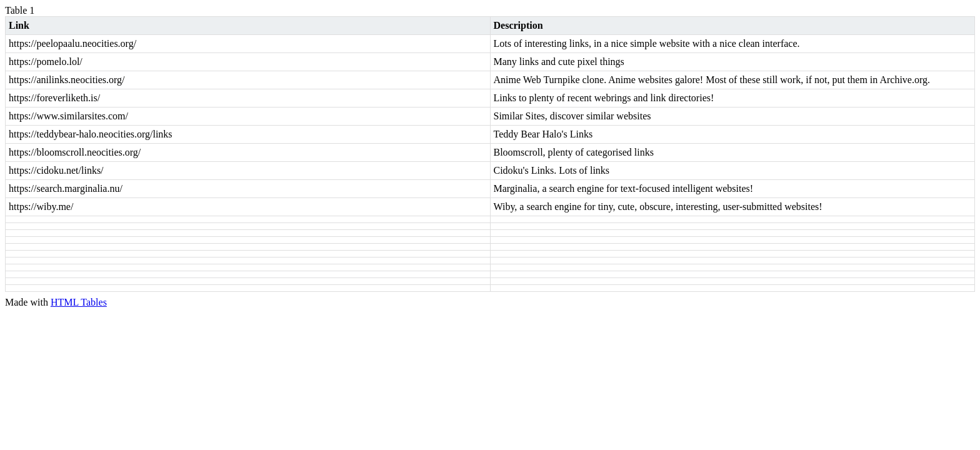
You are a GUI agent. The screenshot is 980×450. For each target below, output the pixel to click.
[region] (490, 157)
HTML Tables (79, 302)
